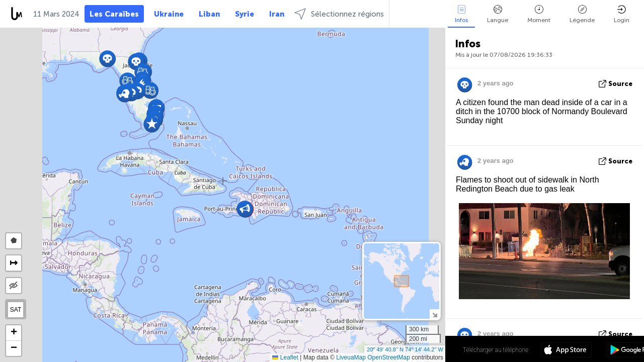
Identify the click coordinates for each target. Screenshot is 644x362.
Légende (582, 14)
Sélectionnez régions (339, 14)
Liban (209, 14)
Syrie (245, 14)
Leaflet (285, 357)
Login (622, 14)
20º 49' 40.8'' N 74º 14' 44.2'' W (405, 349)
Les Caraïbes (114, 14)
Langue (498, 14)
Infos (461, 14)
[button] (152, 124)
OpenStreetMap (389, 357)
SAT (16, 310)
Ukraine (169, 14)
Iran (277, 14)
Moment (539, 14)
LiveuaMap (351, 357)
